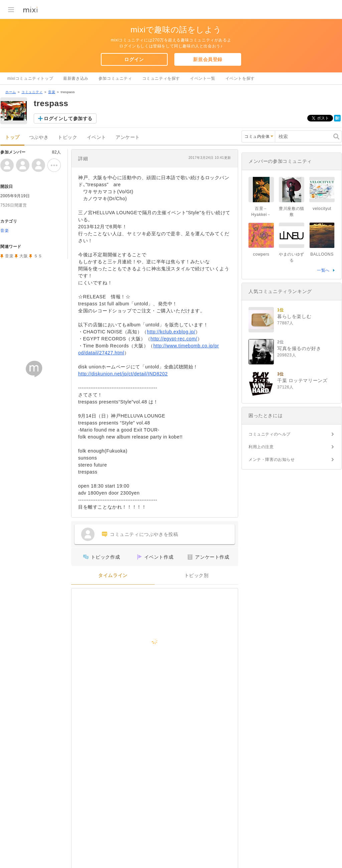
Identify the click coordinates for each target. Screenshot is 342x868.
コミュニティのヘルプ (270, 434)
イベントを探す (240, 78)
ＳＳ (38, 256)
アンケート (128, 137)
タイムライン (113, 575)
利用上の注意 (261, 447)
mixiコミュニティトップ (30, 78)
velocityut (322, 209)
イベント (97, 137)
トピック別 (197, 575)
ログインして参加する (68, 118)
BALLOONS (322, 254)
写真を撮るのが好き (299, 348)
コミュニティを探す (161, 78)
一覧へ (323, 270)
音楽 (52, 92)
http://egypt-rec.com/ (174, 339)
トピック (67, 137)
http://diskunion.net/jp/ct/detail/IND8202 (123, 374)
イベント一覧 (203, 78)
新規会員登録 (208, 59)
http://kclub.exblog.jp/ (171, 332)
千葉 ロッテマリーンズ (302, 380)
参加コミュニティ (115, 78)
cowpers (261, 254)
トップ (12, 137)
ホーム (11, 92)
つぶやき (39, 137)
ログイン (134, 59)
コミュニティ (32, 92)
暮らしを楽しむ (294, 316)
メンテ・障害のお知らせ (272, 460)
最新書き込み (76, 78)
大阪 (24, 256)
